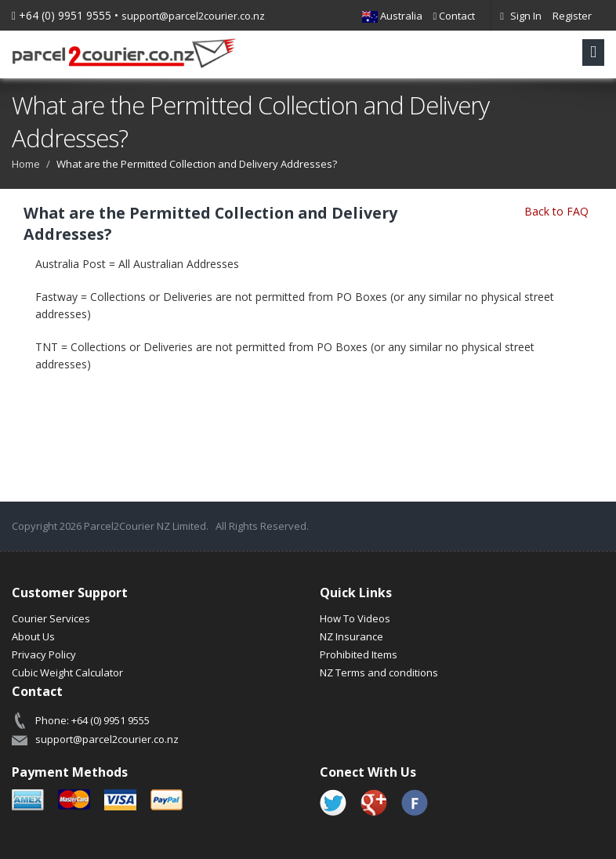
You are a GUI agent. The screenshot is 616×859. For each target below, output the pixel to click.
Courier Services (51, 618)
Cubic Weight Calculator (67, 672)
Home (26, 164)
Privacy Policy (44, 654)
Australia (392, 16)
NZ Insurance (351, 636)
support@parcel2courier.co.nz (193, 16)
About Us (33, 636)
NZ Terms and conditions (379, 672)
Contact (455, 16)
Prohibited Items (359, 654)
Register (572, 16)
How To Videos (355, 618)
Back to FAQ (556, 211)
